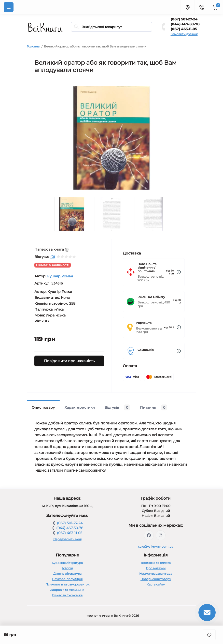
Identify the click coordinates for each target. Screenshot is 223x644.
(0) (53, 257)
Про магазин (156, 568)
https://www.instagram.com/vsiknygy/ (161, 535)
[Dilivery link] (179, 272)
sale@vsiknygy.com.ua (156, 547)
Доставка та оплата (156, 563)
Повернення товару (156, 579)
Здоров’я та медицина (67, 590)
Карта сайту (156, 584)
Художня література (67, 563)
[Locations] (187, 7)
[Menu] (9, 7)
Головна (33, 46)
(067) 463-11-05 (184, 29)
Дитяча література (67, 574)
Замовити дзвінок (184, 34)
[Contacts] (202, 7)
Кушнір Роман (60, 276)
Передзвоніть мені (67, 539)
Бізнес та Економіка (67, 595)
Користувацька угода (156, 574)
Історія (67, 568)
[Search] (76, 27)
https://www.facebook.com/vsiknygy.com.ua (149, 535)
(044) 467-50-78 (185, 24)
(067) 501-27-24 (184, 19)
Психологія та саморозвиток (67, 584)
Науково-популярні (67, 579)
